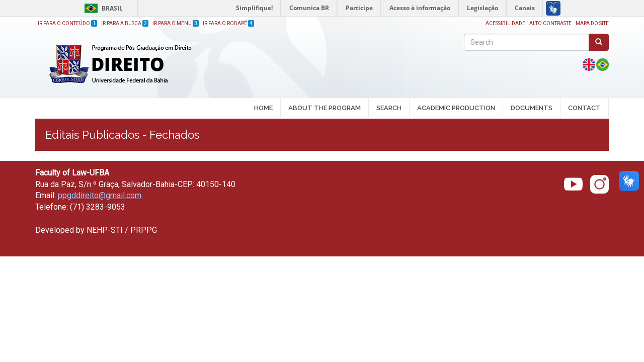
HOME (263, 108)
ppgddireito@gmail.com (100, 195)
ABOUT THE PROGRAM (325, 109)
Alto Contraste (550, 23)
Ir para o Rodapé (228, 23)
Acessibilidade (505, 23)
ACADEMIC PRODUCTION (456, 109)
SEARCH (389, 109)
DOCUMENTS (532, 108)
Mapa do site (592, 23)
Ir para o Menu (176, 23)
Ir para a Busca (125, 23)
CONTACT (584, 108)
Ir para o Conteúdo (67, 23)
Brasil (102, 8)
